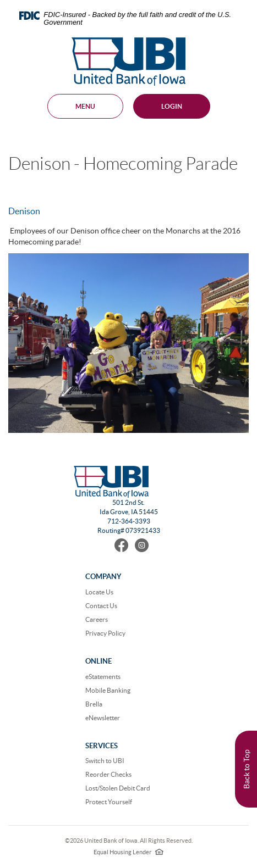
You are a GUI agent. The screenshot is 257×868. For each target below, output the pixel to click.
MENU (85, 106)
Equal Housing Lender (128, 852)
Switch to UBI (105, 761)
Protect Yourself (109, 802)
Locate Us (99, 592)
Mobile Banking (108, 690)
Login (172, 106)
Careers (97, 619)
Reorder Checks (108, 774)
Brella (94, 704)
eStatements (103, 677)
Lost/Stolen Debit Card (118, 788)
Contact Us (101, 606)
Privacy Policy (105, 633)
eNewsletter (103, 718)
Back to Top (247, 769)
